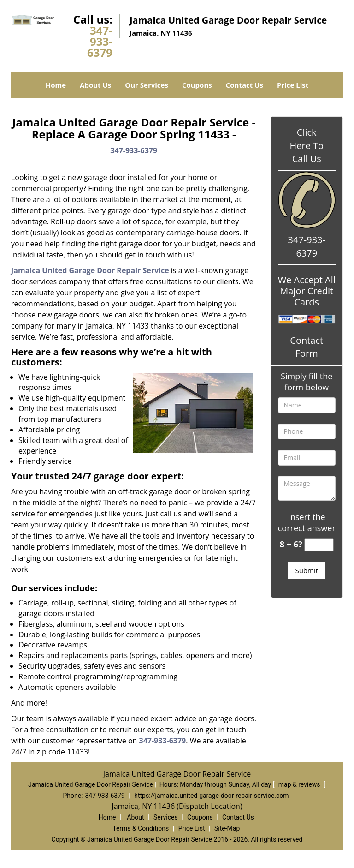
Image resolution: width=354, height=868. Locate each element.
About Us (95, 85)
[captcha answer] (319, 545)
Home (56, 85)
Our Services (147, 85)
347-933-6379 (100, 41)
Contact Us (245, 85)
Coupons (197, 85)
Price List (293, 85)
